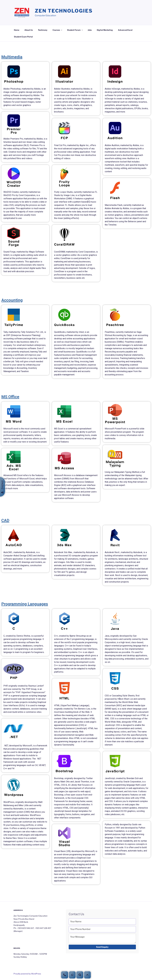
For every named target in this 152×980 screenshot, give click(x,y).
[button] (87, 975)
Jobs (90, 30)
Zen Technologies (64, 11)
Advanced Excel (125, 30)
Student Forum (75, 30)
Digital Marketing (105, 30)
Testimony (43, 30)
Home (17, 30)
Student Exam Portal (23, 37)
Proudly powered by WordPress (27, 974)
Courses (58, 30)
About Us (29, 30)
